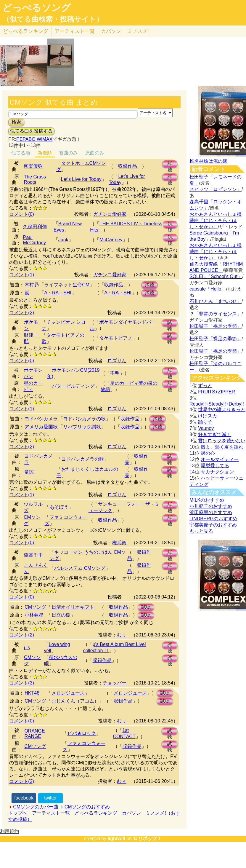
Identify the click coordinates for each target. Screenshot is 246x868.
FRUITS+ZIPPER (217, 392)
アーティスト (75, 31)
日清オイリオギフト (73, 607)
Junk (63, 240)
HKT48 (32, 693)
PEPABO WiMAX (34, 139)
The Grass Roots (35, 179)
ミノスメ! (138, 31)
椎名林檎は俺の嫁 (208, 161)
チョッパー (115, 683)
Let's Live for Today (81, 179)
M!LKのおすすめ (207, 500)
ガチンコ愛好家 (110, 214)
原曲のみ (95, 153)
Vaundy (206, 428)
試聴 (170, 164)
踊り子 (205, 422)
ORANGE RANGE (34, 734)
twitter (50, 798)
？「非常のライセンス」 (216, 314)
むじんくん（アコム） (75, 701)
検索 (16, 122)
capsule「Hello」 (208, 289)
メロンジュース (68, 693)
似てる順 (21, 153)
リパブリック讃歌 (82, 427)
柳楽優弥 (33, 166)
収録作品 (128, 166)
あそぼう (59, 507)
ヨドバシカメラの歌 (84, 419)
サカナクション (217, 472)
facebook (24, 798)
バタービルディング (73, 386)
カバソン (111, 31)
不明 (115, 373)
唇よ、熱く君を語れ (222, 447)
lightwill (116, 839)
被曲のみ (68, 153)
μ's (27, 648)
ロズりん (117, 361)
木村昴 (32, 285)
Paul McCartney (34, 240)
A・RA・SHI (58, 293)
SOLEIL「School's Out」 (216, 276)
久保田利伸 (35, 227)
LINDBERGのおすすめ (213, 519)
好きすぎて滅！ (215, 434)
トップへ (18, 813)
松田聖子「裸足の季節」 (216, 326)
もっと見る (201, 531)
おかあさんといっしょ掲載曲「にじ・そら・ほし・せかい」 (216, 220)
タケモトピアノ (116, 338)
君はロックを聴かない (222, 441)
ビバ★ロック (82, 733)
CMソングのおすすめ (87, 807)
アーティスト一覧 (51, 813)
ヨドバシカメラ (41, 419)
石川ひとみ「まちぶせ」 (216, 301)
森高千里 (33, 555)
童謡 (29, 472)
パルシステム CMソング (80, 568)
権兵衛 (119, 543)
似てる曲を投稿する (31, 131)
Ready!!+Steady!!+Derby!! (217, 404)
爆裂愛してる (215, 466)
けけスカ (208, 416)
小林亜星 (34, 615)
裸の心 (208, 453)
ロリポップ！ (147, 839)
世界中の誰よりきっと (222, 410)
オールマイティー (220, 459)
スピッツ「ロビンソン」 (216, 189)
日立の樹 (61, 615)
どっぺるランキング (96, 813)
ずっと (205, 386)
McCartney (111, 240)
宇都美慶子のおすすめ (213, 525)
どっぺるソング (37, 8)
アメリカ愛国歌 (41, 427)
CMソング (35, 607)
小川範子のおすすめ (211, 506)
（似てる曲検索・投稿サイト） (53, 19)
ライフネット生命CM (67, 285)
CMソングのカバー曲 (36, 807)
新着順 (45, 153)
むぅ (122, 635)
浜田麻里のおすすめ (211, 512)
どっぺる (26, 31)
